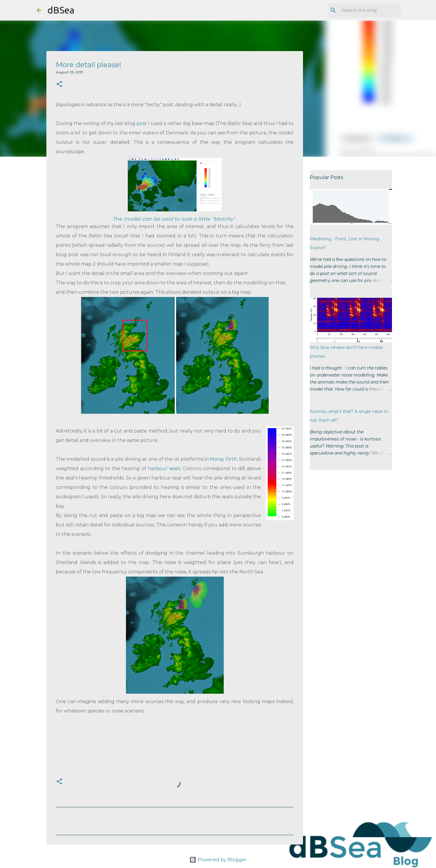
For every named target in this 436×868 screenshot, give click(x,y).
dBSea (61, 10)
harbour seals (164, 468)
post (142, 123)
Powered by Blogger (218, 860)
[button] (59, 84)
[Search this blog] (370, 10)
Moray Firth (223, 459)
